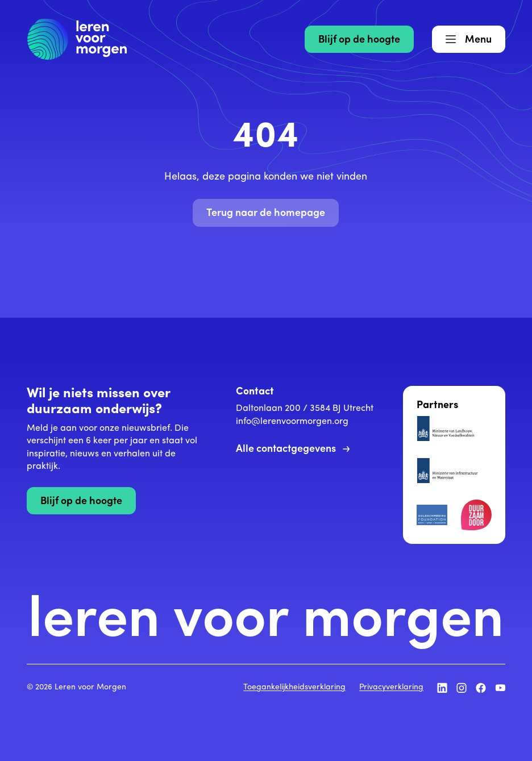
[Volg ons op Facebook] (481, 688)
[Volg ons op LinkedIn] (442, 688)
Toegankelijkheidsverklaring (294, 687)
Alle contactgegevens (293, 449)
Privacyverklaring (391, 687)
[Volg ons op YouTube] (500, 688)
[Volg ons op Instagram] (462, 688)
